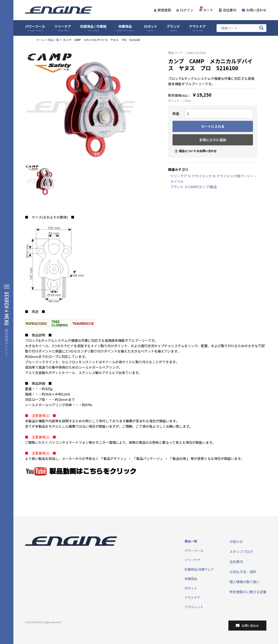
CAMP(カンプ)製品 (203, 187)
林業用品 (125, 28)
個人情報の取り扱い (245, 582)
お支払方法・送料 (243, 572)
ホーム (40, 40)
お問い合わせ (254, 10)
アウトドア (197, 28)
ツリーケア (63, 28)
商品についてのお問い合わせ (194, 147)
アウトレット (194, 607)
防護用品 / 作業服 (93, 28)
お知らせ (236, 541)
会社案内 (227, 10)
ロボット (151, 28)
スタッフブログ (241, 552)
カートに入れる (213, 126)
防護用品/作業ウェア (199, 569)
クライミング (202, 176)
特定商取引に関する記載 (248, 592)
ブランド (173, 28)
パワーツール (35, 28)
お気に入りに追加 (213, 140)
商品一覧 (54, 40)
